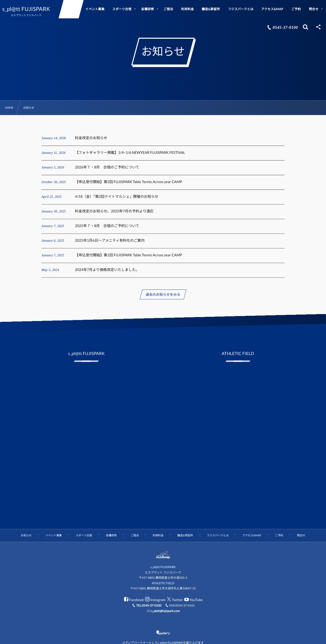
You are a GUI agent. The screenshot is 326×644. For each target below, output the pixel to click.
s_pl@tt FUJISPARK (30, 9)
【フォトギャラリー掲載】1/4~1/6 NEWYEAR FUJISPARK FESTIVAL (130, 153)
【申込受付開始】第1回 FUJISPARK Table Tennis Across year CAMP (129, 258)
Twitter (174, 600)
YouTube (193, 600)
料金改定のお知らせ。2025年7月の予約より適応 (114, 214)
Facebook (133, 600)
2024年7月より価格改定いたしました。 (107, 273)
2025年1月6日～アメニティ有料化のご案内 (110, 244)
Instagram (155, 600)
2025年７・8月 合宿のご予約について (107, 229)
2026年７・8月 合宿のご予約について (107, 167)
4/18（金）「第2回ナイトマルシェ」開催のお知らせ (117, 200)
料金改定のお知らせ (91, 138)
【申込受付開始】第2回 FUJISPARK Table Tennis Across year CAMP (129, 182)
